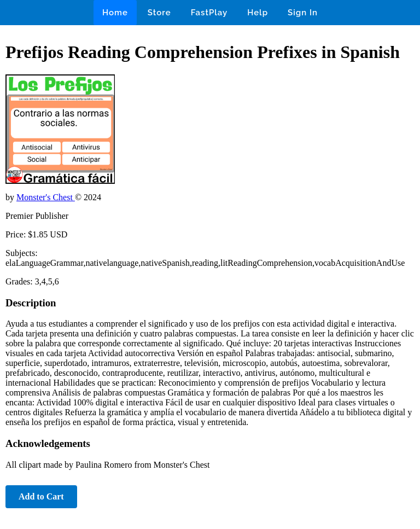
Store (159, 13)
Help (258, 13)
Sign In (303, 13)
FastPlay (209, 13)
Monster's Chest (46, 197)
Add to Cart (41, 496)
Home (115, 13)
